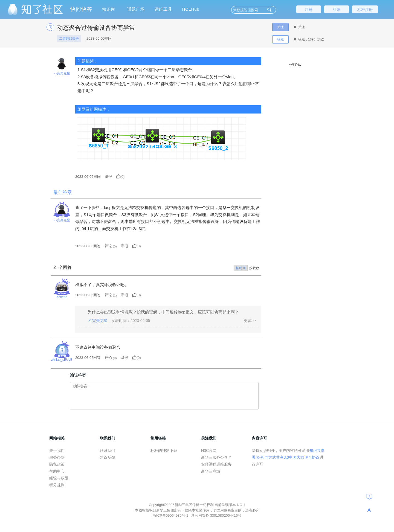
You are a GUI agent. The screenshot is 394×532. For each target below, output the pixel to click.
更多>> (250, 321)
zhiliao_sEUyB (62, 360)
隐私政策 (57, 464)
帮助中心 (57, 471)
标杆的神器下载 (164, 450)
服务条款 (57, 457)
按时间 (241, 268)
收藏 (280, 39)
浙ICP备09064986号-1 (171, 515)
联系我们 (108, 450)
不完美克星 (62, 73)
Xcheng (62, 297)
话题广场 (136, 9)
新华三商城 (211, 471)
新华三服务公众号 (216, 457)
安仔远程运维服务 (216, 464)
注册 (309, 10)
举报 (108, 177)
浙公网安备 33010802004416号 (216, 515)
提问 (88, 177)
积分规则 (57, 485)
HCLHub (191, 9)
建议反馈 (108, 457)
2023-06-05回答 (88, 246)
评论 (108, 246)
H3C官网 (209, 450)
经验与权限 (59, 478)
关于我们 (57, 450)
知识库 (109, 9)
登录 (337, 10)
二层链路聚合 (69, 39)
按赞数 (254, 268)
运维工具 (163, 9)
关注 (280, 27)
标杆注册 (365, 10)
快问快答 (81, 9)
